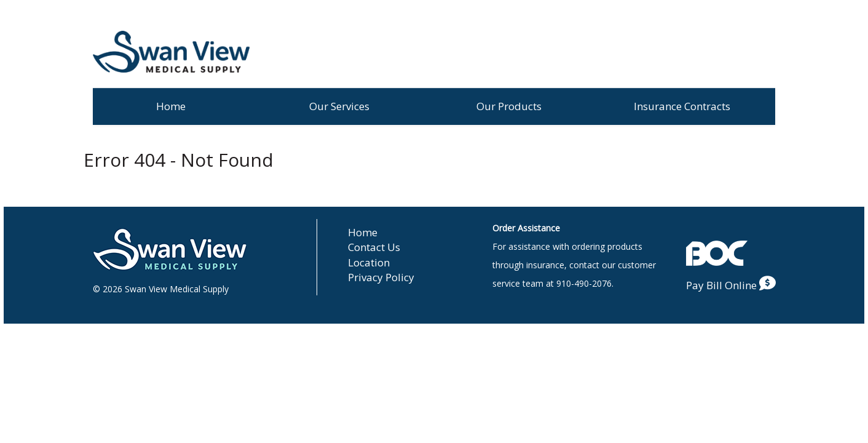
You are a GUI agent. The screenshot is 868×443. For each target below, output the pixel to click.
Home (171, 106)
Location (369, 262)
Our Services (339, 106)
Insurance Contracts (682, 106)
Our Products (509, 106)
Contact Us (374, 247)
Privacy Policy (381, 277)
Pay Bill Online (731, 285)
